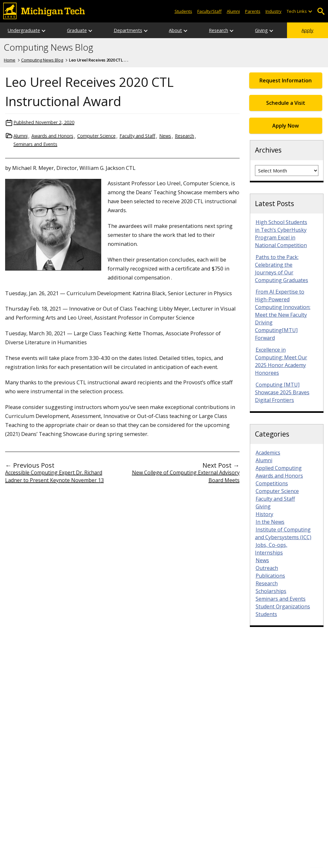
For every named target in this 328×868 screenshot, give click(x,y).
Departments (128, 30)
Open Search (321, 11)
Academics (268, 453)
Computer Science (96, 136)
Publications (270, 576)
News (165, 136)
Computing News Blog (49, 47)
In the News (270, 522)
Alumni (233, 11)
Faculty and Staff (137, 136)
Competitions (272, 483)
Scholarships (271, 591)
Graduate (77, 30)
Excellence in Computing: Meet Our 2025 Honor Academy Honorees (281, 361)
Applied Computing (279, 468)
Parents (253, 11)
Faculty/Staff (209, 11)
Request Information (286, 80)
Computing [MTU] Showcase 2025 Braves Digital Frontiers (282, 392)
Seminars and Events (35, 144)
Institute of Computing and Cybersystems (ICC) (283, 533)
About (175, 30)
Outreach (267, 568)
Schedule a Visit (286, 103)
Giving (261, 30)
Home (10, 60)
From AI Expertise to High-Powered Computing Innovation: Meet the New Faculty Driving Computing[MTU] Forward (283, 315)
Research (218, 30)
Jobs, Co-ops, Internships (271, 549)
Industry (274, 11)
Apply (307, 30)
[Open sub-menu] (310, 11)
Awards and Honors (52, 136)
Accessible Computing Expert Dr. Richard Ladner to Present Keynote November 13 (54, 476)
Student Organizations (283, 606)
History (264, 514)
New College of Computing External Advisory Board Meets (186, 476)
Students (183, 11)
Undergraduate (24, 30)
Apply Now (286, 126)
